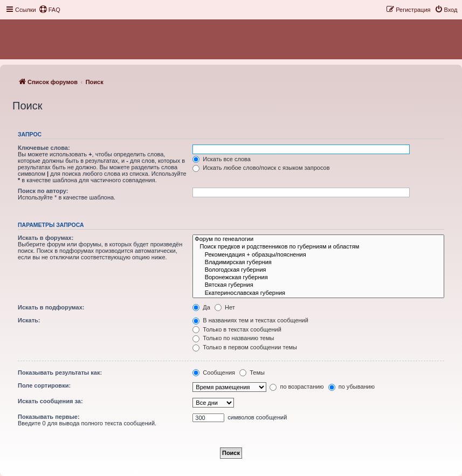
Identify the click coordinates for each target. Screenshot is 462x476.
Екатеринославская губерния (318, 293)
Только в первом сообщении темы (245, 347)
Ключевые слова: (44, 148)
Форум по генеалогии (318, 239)
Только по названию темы (233, 338)
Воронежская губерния (318, 278)
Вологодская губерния (318, 270)
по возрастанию (296, 387)
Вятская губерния (318, 285)
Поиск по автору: (43, 191)
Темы (252, 372)
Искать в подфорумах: (51, 307)
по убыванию (351, 387)
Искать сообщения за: (50, 401)
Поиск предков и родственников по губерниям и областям (318, 247)
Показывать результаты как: (60, 372)
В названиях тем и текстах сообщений (250, 320)
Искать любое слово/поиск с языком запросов (261, 168)
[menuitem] (50, 10)
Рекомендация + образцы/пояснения (318, 255)
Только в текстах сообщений (237, 329)
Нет (225, 307)
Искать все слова (222, 159)
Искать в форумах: (46, 238)
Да (201, 307)
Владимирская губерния (318, 263)
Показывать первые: (49, 417)
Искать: (29, 320)
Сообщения (214, 372)
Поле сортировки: (44, 385)
